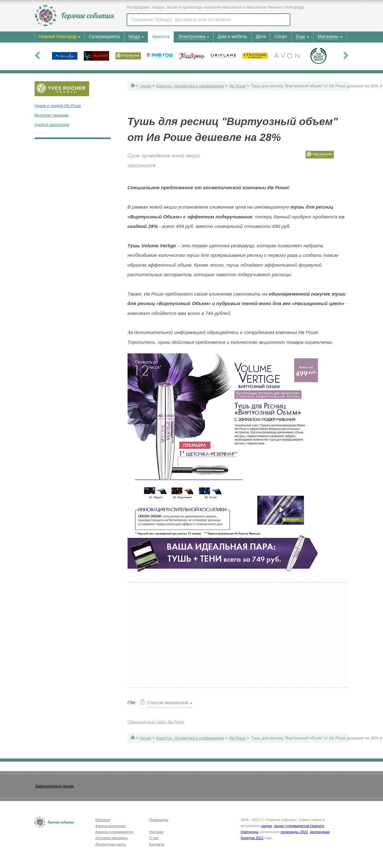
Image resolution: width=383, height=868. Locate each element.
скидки (267, 826)
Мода (134, 37)
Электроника (192, 37)
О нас (154, 838)
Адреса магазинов (52, 125)
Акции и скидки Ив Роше (58, 106)
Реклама (156, 832)
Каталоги (103, 820)
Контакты (157, 844)
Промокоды (159, 820)
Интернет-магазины (112, 838)
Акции (146, 86)
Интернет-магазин (52, 115)
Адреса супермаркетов (114, 832)
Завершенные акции (54, 786)
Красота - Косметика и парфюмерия (190, 86)
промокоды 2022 (294, 832)
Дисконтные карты (111, 844)
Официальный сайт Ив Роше (156, 722)
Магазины (328, 37)
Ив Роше (238, 86)
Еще (300, 37)
